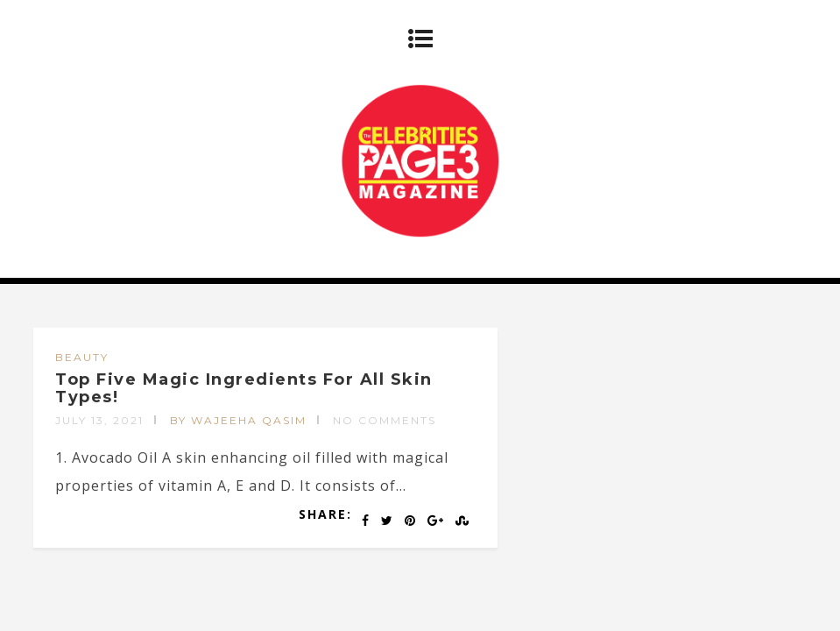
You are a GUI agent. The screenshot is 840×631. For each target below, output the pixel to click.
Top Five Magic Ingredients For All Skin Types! (244, 388)
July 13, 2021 (99, 420)
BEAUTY (82, 357)
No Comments (385, 420)
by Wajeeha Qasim (238, 420)
